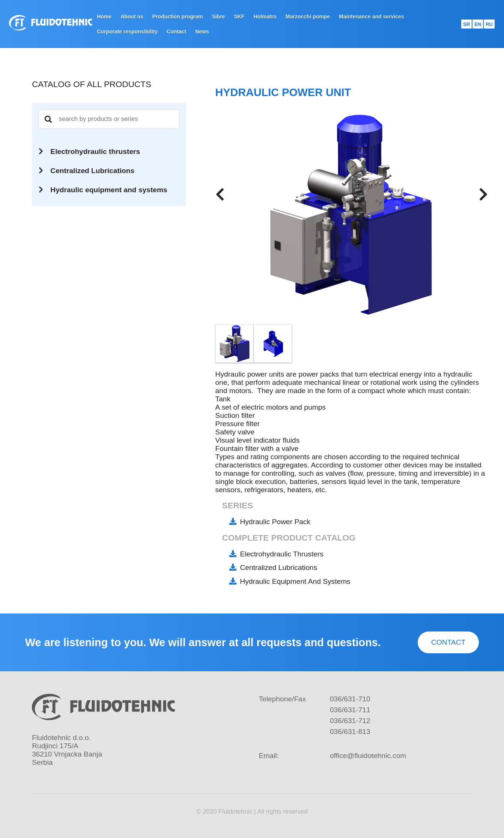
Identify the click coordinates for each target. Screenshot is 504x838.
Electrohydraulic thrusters (282, 554)
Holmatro (265, 17)
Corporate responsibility (127, 32)
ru (489, 24)
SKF (239, 17)
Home (104, 17)
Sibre (218, 17)
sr (466, 24)
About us (132, 17)
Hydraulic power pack (275, 522)
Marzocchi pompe (308, 17)
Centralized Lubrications (278, 567)
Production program (178, 17)
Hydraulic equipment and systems (295, 581)
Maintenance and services (372, 17)
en (478, 24)
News (202, 32)
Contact (176, 32)
